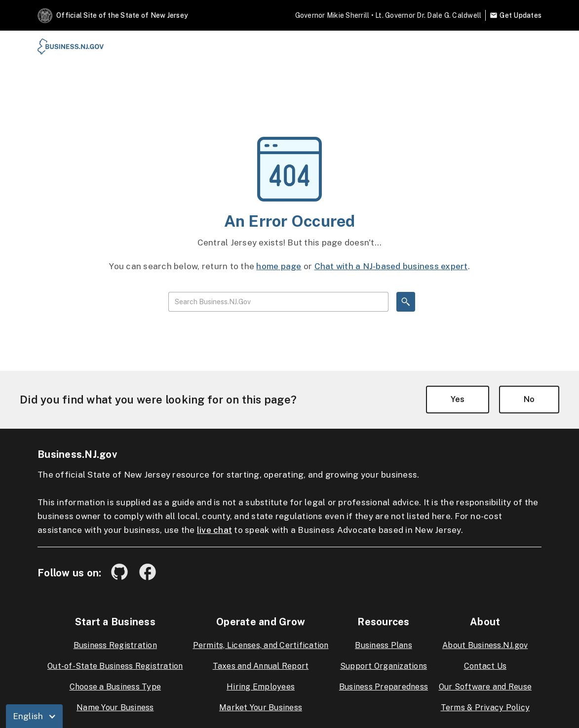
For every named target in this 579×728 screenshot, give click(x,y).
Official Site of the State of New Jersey (122, 15)
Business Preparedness (384, 687)
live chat (214, 530)
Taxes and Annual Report (261, 666)
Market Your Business (261, 708)
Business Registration (115, 645)
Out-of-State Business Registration (115, 666)
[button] (35, 716)
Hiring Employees (261, 687)
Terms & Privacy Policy (485, 708)
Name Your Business (115, 708)
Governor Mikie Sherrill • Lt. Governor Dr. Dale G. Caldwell (388, 15)
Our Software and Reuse (485, 687)
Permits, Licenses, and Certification (261, 645)
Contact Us (485, 666)
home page (279, 266)
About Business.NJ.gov (485, 645)
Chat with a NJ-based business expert (391, 266)
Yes (458, 399)
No (529, 399)
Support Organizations (384, 666)
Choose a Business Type (116, 687)
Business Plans (384, 645)
